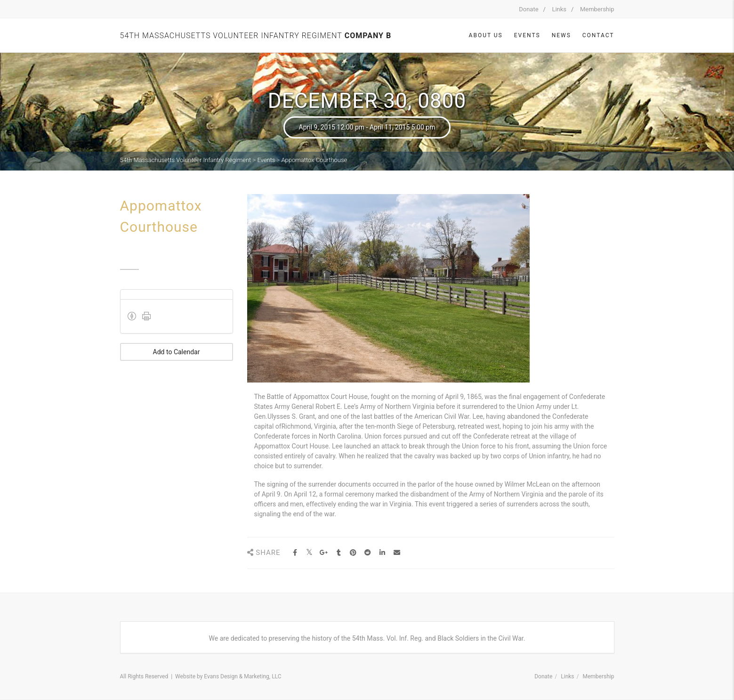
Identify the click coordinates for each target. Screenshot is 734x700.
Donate (528, 9)
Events (527, 35)
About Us (486, 35)
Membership (597, 9)
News (561, 35)
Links (559, 9)
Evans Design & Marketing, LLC (242, 676)
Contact (598, 35)
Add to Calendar (177, 352)
